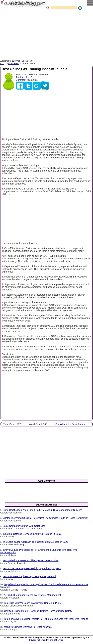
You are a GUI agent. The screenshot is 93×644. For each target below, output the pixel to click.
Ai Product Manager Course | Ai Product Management (32, 595)
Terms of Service (55, 640)
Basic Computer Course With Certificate (24, 526)
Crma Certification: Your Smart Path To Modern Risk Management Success (42, 510)
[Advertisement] (46, 35)
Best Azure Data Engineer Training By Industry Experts (32, 568)
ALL (2, 63)
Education (14, 63)
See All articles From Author (70, 424)
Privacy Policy (36, 640)
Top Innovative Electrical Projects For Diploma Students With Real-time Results (46, 619)
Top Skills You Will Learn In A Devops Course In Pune (32, 603)
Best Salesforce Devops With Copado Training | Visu (31, 560)
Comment (21, 80)
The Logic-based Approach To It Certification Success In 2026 (35, 542)
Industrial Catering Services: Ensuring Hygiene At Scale (32, 534)
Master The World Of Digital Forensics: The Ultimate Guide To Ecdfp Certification (46, 518)
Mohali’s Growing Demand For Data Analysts (28, 627)
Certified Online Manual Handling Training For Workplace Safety (38, 611)
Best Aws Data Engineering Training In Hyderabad (29, 576)
